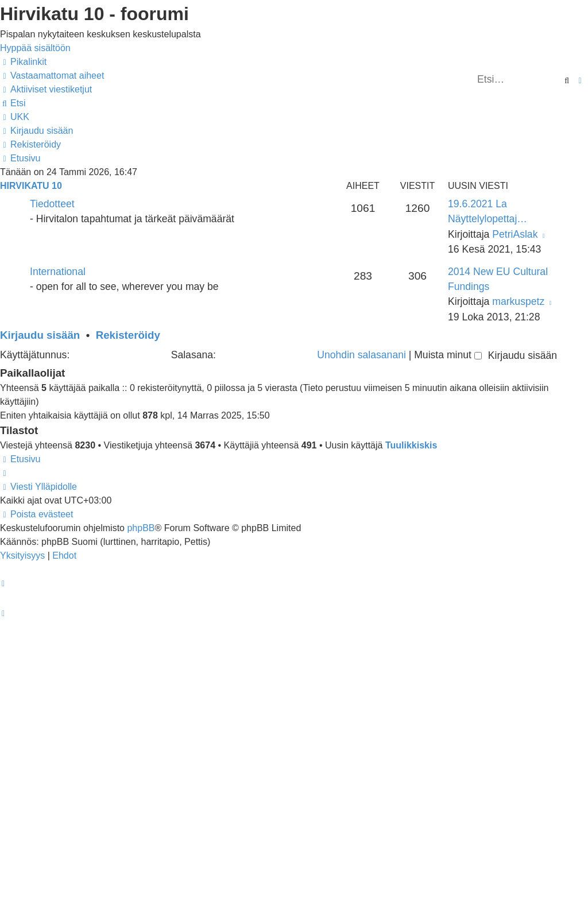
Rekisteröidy (128, 335)
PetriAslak (515, 234)
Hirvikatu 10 (31, 186)
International (58, 272)
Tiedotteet (52, 204)
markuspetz (518, 301)
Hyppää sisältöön (35, 48)
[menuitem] (52, 76)
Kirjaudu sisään (40, 335)
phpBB (141, 528)
